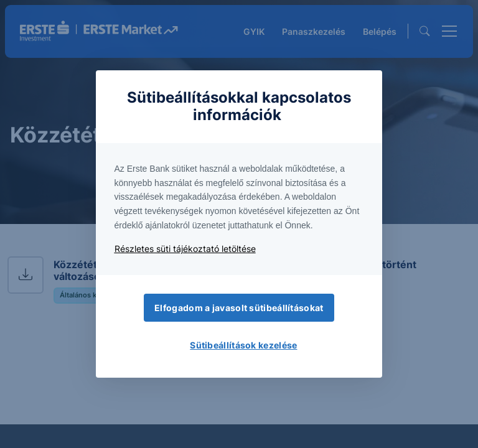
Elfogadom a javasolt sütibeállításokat (239, 308)
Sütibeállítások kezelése (243, 345)
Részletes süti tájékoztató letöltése (185, 249)
